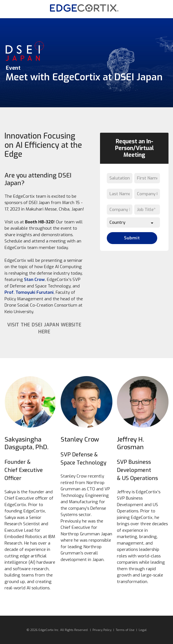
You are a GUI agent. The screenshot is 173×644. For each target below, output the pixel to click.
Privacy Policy (102, 630)
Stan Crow (34, 279)
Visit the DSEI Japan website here (44, 328)
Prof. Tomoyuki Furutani (29, 292)
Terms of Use (125, 630)
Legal (143, 630)
